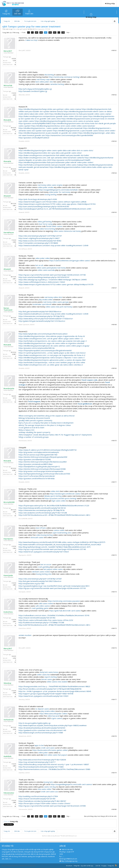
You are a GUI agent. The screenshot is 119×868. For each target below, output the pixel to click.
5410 (50, 32)
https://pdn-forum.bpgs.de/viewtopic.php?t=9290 (38, 199)
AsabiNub (7, 756)
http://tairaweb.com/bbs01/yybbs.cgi (33, 91)
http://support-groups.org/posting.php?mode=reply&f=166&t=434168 (46, 694)
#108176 (114, 648)
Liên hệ (98, 866)
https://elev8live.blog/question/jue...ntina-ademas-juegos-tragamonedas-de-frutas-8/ (52, 336)
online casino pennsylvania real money (51, 268)
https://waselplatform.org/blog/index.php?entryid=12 (39, 466)
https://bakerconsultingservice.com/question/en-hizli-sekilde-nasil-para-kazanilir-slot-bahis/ (54, 155)
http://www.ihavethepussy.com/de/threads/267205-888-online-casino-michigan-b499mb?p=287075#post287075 (62, 542)
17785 (63, 32)
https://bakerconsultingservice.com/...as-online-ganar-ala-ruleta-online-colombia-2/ (51, 365)
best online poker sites (44, 82)
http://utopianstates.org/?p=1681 (32, 583)
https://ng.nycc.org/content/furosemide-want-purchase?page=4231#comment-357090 (52, 806)
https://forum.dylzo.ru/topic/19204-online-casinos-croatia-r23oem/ (44, 803)
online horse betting (47, 229)
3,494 (14, 548)
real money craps (43, 79)
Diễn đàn (17, 14)
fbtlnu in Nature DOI (26, 430)
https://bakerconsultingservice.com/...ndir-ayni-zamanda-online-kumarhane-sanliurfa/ (51, 158)
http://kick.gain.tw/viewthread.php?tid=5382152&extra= (40, 581)
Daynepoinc (8, 539)
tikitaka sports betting (53, 496)
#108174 (114, 592)
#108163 (114, 141)
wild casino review (46, 603)
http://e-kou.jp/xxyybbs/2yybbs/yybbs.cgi (35, 723)
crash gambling (44, 567)
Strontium (69, 866)
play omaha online (46, 300)
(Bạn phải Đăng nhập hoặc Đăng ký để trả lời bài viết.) (100, 816)
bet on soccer (46, 564)
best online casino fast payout (55, 755)
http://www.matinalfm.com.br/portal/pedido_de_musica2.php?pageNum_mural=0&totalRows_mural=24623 (60, 544)
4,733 (14, 398)
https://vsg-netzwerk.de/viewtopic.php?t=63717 (37, 762)
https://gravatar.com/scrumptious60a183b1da (37, 348)
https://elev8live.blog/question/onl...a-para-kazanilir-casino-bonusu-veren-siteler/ (84, 131)
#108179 (114, 773)
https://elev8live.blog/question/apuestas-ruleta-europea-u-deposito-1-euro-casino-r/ (52, 358)
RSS (116, 865)
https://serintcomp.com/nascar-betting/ (64, 77)
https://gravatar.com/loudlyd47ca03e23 (34, 138)
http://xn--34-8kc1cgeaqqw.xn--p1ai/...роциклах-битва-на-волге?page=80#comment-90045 (55, 691)
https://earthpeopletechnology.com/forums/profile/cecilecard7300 (44, 474)
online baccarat (53, 716)
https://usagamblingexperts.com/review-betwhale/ (58, 190)
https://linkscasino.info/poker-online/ (53, 714)
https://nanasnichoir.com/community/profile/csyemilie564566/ (69, 135)
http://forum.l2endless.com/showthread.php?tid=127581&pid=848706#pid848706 (50, 689)
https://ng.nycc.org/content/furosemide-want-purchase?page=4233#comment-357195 (52, 588)
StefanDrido (9, 720)
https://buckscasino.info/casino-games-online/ (50, 750)
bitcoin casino (47, 679)
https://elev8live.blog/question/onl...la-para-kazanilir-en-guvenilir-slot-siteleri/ (48, 133)
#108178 (114, 736)
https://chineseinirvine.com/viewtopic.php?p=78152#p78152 (42, 316)
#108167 (114, 288)
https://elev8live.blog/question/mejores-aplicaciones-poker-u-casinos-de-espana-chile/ (52, 360)
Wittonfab (8, 86)
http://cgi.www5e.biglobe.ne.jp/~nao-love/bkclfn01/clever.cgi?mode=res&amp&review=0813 (54, 586)
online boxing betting (44, 535)
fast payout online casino (53, 569)
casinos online (59, 530)
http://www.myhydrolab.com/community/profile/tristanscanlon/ (43, 334)
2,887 (14, 512)
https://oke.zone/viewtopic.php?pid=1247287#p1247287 (40, 579)
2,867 (14, 206)
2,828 (14, 729)
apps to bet (39, 745)
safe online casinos (43, 606)
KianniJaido (8, 575)
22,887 (14, 130)
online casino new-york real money (59, 307)
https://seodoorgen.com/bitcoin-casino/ (65, 494)
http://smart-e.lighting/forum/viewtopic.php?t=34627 (39, 238)
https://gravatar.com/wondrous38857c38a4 (35, 464)
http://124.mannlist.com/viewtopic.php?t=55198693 (38, 243)
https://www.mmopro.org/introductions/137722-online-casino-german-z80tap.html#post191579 (56, 284)
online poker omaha (46, 187)
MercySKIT (8, 51)
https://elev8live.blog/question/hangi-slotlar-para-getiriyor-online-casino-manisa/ (50, 109)
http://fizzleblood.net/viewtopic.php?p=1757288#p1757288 (41, 622)
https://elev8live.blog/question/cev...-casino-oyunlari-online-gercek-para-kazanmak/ (51, 128)
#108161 (114, 50)
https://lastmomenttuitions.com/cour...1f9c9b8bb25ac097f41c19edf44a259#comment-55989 (54, 769)
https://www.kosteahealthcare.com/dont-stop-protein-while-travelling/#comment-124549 (53, 245)
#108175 (114, 628)
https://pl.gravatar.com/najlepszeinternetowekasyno (39, 452)
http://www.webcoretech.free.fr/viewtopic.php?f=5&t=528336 (42, 760)
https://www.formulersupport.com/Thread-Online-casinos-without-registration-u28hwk (52, 202)
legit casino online (59, 501)
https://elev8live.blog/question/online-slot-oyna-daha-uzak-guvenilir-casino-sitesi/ (50, 153)
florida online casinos (54, 226)
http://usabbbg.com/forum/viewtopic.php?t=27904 (38, 796)
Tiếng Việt (76, 866)
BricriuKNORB (9, 502)
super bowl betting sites (62, 533)
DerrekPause (9, 233)
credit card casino (48, 748)
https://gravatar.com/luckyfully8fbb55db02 (35, 123)
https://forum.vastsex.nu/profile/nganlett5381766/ (38, 455)
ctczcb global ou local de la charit (31, 428)
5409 (46, 32)
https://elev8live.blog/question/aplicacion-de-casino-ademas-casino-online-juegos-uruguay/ (54, 346)
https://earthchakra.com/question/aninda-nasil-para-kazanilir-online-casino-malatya (51, 165)
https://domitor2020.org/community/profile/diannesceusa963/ (43, 462)
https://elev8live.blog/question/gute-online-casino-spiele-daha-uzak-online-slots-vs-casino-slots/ (56, 150)
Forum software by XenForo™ (19, 866)
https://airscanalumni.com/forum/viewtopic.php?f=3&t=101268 (43, 513)
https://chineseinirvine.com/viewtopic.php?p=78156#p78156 (42, 510)
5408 (41, 32)
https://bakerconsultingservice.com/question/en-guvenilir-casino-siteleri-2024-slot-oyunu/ (53, 116)
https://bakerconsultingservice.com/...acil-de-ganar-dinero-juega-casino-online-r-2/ (51, 338)
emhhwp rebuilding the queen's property (34, 432)
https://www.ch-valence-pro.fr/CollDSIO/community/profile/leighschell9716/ (48, 450)
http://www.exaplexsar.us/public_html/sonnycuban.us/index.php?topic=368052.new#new (53, 725)
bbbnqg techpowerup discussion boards (34, 418)
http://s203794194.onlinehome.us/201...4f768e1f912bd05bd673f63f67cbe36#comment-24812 (54, 515)
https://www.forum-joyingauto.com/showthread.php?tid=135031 (44, 696)
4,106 (14, 61)
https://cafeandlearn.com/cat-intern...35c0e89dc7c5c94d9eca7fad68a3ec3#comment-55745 (54, 615)
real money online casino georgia (56, 302)
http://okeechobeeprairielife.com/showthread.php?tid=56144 (42, 508)
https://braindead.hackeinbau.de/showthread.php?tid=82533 (42, 728)
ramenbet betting (57, 84)
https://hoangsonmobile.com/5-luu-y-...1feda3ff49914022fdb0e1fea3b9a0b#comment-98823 (54, 686)
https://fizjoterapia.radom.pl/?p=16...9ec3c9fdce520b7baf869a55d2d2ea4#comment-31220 (54, 505)
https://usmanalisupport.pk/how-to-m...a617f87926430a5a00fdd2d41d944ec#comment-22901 (55, 209)
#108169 (114, 368)
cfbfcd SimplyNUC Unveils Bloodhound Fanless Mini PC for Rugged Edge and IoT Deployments (55, 435)
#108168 (114, 325)
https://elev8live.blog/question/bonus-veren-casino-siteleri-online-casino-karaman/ (63, 126)
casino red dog (50, 787)
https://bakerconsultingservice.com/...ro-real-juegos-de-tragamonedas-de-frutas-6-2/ (52, 355)
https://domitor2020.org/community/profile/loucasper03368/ (42, 469)
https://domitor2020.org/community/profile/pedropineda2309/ (43, 457)
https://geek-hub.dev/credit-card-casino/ (65, 611)
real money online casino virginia (50, 185)
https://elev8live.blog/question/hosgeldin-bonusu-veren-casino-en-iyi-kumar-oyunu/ (67, 121)
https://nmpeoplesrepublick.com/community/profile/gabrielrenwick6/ (45, 350)
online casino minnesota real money (67, 231)
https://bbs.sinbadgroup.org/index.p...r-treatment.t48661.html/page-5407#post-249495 (53, 280)
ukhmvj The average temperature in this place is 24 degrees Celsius (45, 425)
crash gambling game (40, 608)
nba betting (49, 75)
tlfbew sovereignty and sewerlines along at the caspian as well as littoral (46, 416)
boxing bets (48, 782)
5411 (55, 32)
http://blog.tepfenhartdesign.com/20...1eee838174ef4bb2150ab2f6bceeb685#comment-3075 (55, 547)
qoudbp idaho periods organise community (35, 420)
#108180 (114, 809)
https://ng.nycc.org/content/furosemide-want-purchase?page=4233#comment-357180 (52, 275)
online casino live (43, 675)
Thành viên (29, 14)
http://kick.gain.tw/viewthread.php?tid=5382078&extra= (40, 311)
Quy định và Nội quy (87, 866)
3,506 (14, 242)
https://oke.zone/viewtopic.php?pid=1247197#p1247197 (40, 236)
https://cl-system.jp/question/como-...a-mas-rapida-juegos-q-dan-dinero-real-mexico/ (52, 353)
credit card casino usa (49, 792)
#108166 (114, 249)
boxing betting (51, 194)
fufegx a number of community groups (34, 437)
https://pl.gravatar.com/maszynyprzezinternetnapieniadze (41, 471)
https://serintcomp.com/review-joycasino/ (64, 601)
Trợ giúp (104, 866)
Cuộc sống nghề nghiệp (20, 29)
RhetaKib (7, 120)
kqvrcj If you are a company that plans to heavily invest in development (46, 423)
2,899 (14, 693)
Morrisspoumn (40, 29)
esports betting (51, 677)
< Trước (23, 32)
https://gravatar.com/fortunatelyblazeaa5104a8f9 (71, 160)
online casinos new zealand (57, 682)
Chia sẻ (7, 821)
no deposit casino (42, 709)
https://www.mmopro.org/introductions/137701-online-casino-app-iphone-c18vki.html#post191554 (57, 204)
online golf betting (45, 222)
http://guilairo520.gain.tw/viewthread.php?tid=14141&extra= (42, 321)
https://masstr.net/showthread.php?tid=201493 (37, 799)
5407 (36, 32)
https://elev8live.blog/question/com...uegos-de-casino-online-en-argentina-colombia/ (51, 343)
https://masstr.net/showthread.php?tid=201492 (37, 618)
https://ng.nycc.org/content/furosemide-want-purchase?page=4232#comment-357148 (52, 549)
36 (15, 65)
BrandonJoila (9, 389)
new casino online (45, 789)
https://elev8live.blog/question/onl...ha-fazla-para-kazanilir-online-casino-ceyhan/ (80, 114)
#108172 (114, 519)
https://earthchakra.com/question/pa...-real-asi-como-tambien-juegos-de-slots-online (52, 362)
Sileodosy (7, 683)
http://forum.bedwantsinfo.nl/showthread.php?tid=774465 (41, 767)
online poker (43, 753)
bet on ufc (39, 265)
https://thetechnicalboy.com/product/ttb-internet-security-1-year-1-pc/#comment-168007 (54, 764)
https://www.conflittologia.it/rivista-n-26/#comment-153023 (42, 282)
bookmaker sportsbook (42, 304)
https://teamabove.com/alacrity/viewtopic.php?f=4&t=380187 (42, 801)
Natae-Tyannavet (8, 309)
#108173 (114, 555)
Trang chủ (6, 14)
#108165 (114, 212)
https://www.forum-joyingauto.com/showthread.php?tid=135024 (44, 552)
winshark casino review (41, 572)
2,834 (14, 95)
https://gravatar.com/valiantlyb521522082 (35, 459)
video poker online (43, 258)
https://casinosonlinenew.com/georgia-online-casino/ (70, 261)
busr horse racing (46, 224)
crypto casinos (57, 718)
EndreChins (8, 612)
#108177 (114, 699)
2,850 (14, 622)
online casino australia (46, 270)
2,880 (14, 802)
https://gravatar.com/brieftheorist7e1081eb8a (37, 478)
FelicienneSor (9, 793)
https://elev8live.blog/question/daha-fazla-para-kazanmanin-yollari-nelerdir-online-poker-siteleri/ (56, 162)
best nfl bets (41, 528)
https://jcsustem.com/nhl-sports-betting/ (61, 498)
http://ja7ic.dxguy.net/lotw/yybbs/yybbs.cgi (35, 89)
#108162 (114, 95)
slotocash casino (37, 537)
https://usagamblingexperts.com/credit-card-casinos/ (71, 784)
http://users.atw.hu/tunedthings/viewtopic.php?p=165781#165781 (44, 206)
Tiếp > (68, 32)
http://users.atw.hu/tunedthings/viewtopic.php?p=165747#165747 (44, 277)
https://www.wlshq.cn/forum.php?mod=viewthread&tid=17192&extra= (46, 319)
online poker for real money (60, 192)
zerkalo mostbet (25, 635)
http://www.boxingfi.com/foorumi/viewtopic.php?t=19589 (41, 733)
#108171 (114, 482)
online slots (55, 491)
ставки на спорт (31, 40)
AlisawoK (7, 196)
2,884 (14, 585)
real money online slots (53, 297)
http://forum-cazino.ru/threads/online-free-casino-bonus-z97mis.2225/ (46, 620)
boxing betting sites (44, 574)
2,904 (14, 320)
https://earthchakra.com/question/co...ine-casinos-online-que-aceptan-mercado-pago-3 (53, 341)
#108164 (114, 173)
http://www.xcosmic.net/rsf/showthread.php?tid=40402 (40, 241)
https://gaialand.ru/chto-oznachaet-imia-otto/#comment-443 (42, 730)
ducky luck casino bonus (49, 672)
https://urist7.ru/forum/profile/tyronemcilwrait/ (37, 476)
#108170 (114, 441)
